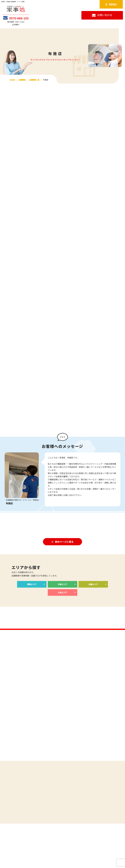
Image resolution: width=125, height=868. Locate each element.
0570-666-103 (16, 18)
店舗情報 (22, 80)
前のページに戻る (64, 542)
